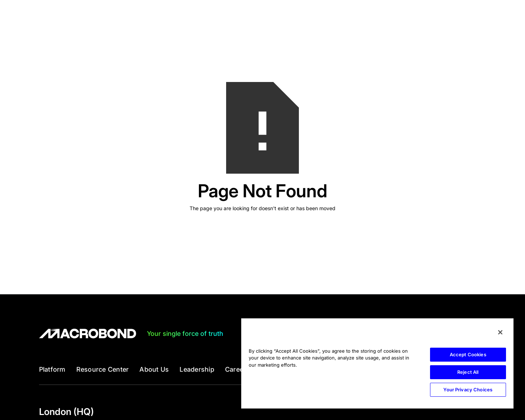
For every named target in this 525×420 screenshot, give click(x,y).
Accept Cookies (468, 354)
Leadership (197, 370)
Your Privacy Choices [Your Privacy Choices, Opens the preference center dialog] (468, 390)
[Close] (500, 332)
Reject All (468, 372)
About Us (154, 370)
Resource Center (103, 370)
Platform (52, 370)
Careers (237, 370)
